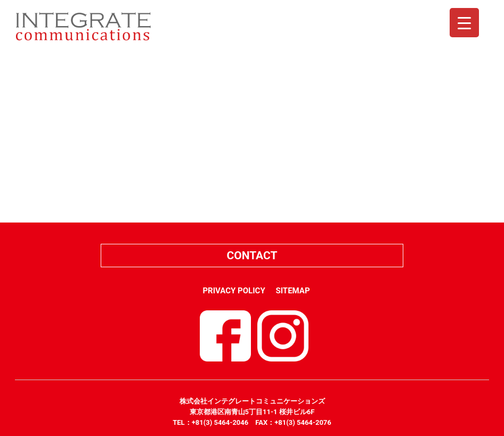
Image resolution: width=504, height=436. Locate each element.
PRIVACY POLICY (234, 291)
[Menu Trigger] (464, 23)
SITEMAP (292, 291)
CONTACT (252, 256)
